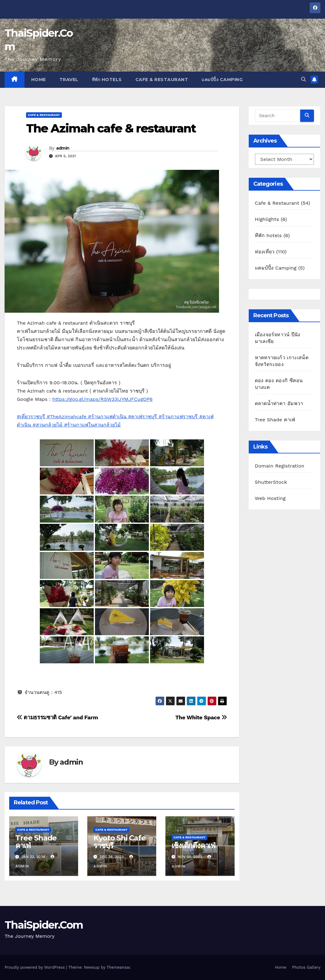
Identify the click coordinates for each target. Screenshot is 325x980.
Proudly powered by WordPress (35, 967)
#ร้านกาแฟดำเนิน (106, 417)
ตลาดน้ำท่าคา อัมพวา (279, 403)
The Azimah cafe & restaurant (111, 128)
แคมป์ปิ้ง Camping (222, 80)
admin (63, 148)
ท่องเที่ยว (265, 252)
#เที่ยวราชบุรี (31, 417)
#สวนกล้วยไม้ (47, 425)
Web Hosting (270, 498)
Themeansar (118, 967)
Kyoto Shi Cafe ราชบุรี (119, 842)
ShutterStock (271, 482)
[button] (304, 79)
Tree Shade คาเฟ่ (36, 842)
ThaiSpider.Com (44, 925)
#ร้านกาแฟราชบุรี (177, 417)
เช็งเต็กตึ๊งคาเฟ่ (193, 846)
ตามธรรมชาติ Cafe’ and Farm (57, 717)
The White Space (201, 717)
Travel (69, 80)
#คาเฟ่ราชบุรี (142, 417)
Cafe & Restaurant (162, 80)
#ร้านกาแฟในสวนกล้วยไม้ (92, 425)
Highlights (267, 219)
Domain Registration (280, 466)
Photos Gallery (306, 967)
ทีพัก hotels (107, 80)
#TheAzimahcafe (66, 417)
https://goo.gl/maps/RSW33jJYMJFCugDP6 (102, 399)
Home (39, 80)
